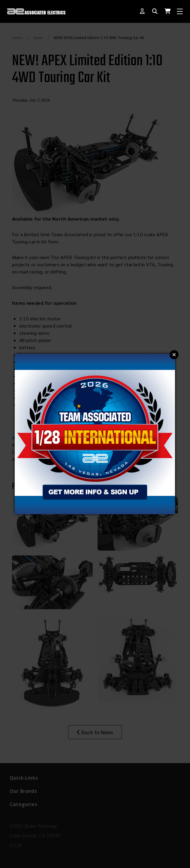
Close (174, 355)
